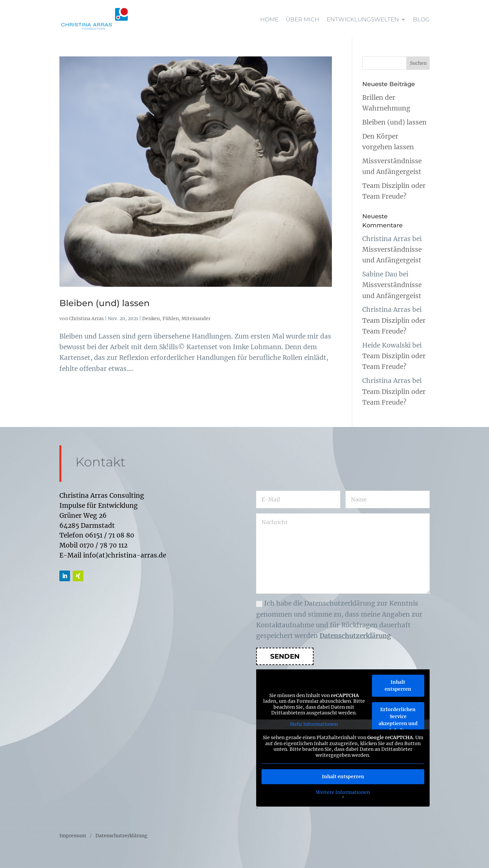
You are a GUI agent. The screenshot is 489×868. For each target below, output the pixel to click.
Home (269, 19)
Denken (151, 318)
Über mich (303, 19)
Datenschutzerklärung (355, 636)
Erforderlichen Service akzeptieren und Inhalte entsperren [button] (398, 723)
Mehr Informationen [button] (314, 724)
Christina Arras (86, 318)
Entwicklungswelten (363, 19)
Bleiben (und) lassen (105, 303)
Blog (421, 19)
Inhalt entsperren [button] (398, 686)
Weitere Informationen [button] (343, 792)
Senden (285, 656)
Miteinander (196, 318)
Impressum (73, 836)
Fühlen (171, 318)
